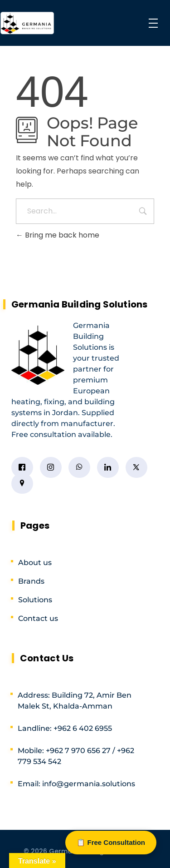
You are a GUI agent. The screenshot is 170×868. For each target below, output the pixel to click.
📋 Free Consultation (111, 842)
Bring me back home (58, 235)
